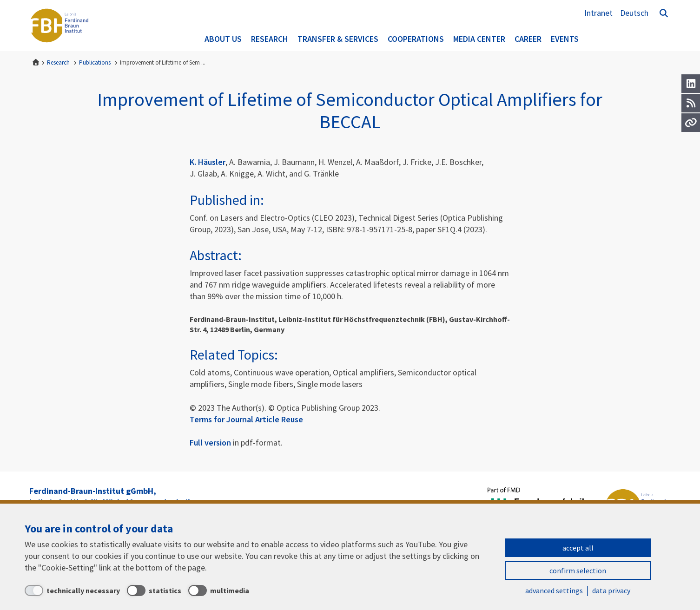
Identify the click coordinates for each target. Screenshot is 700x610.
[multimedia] (219, 590)
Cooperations (416, 39)
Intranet (598, 13)
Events (565, 39)
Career (528, 39)
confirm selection (578, 571)
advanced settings (554, 590)
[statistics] (154, 590)
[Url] (691, 123)
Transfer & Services (338, 39)
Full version (210, 443)
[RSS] (691, 103)
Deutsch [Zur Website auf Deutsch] (634, 13)
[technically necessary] (72, 590)
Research (270, 39)
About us (223, 39)
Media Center (479, 39)
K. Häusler (208, 162)
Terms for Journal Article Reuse (246, 419)
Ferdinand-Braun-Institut (59, 26)
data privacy (611, 590)
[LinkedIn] (691, 84)
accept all (578, 548)
